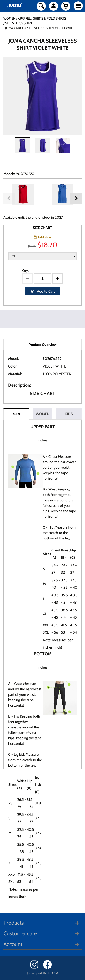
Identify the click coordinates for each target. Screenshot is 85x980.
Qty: (25, 271)
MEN (16, 414)
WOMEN (43, 414)
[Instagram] (36, 968)
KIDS (69, 414)
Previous (9, 199)
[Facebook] (49, 968)
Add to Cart (45, 291)
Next (76, 199)
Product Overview (43, 345)
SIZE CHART (42, 228)
